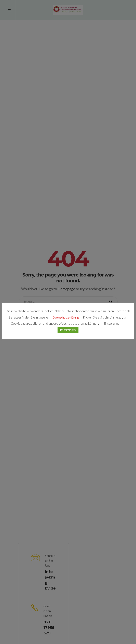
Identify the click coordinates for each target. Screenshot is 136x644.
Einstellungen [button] (112, 323)
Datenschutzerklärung (66, 318)
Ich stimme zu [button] (68, 330)
